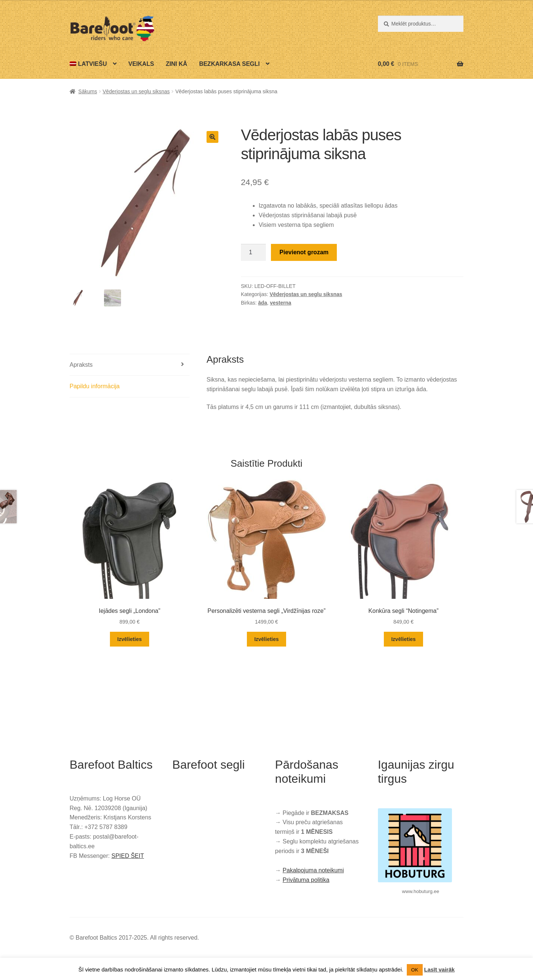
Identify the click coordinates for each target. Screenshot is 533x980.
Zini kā (177, 64)
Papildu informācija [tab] (95, 386)
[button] (212, 137)
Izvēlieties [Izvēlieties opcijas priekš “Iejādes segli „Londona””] (130, 639)
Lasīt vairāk (440, 969)
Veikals (141, 64)
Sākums (88, 91)
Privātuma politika (306, 880)
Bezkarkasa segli (229, 64)
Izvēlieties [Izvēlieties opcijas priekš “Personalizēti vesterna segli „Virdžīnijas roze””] (266, 639)
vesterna (281, 303)
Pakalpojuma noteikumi (313, 870)
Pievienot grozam (304, 252)
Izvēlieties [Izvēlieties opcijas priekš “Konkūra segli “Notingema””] (403, 639)
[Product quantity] (254, 252)
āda (262, 303)
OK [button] (415, 970)
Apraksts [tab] (81, 365)
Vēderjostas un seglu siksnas (136, 91)
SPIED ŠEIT (128, 856)
